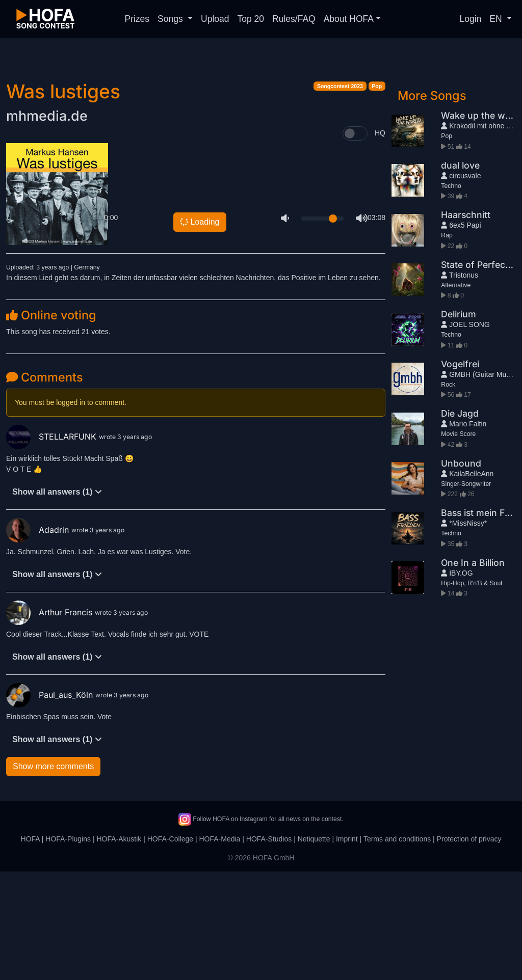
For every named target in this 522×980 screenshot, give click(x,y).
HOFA (30, 947)
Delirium (459, 423)
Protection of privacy (469, 947)
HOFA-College (170, 947)
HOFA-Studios (269, 947)
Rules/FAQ (294, 19)
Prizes (137, 19)
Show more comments (53, 875)
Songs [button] (171, 19)
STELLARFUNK (53, 545)
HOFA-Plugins (68, 947)
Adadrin (39, 638)
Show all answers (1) (57, 600)
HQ (380, 241)
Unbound (461, 572)
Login (471, 19)
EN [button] (497, 19)
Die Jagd (460, 522)
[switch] (355, 242)
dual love (460, 274)
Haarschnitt (466, 323)
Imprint (347, 947)
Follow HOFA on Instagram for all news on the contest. (261, 928)
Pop (377, 195)
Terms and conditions (397, 947)
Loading (200, 330)
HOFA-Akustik (119, 947)
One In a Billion (473, 671)
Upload (215, 19)
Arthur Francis (50, 721)
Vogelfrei (460, 472)
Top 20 (251, 19)
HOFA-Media (219, 947)
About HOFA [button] (349, 19)
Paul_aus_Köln (51, 803)
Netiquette (314, 947)
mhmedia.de (47, 224)
